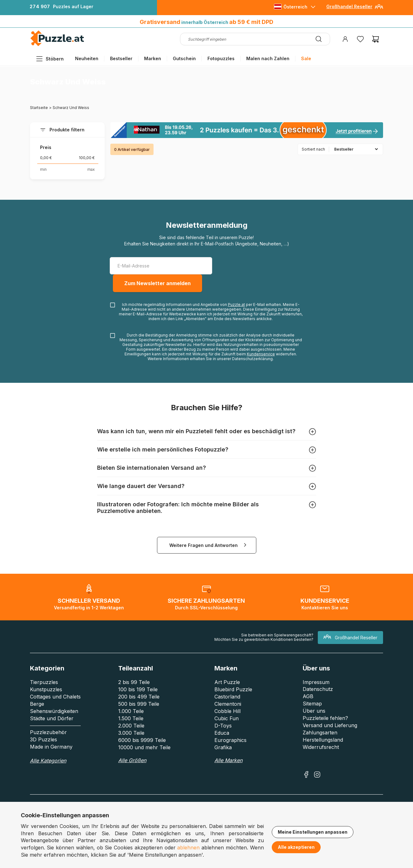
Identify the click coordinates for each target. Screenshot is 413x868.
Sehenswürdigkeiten (54, 711)
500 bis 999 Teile (139, 704)
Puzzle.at (236, 305)
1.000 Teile (131, 711)
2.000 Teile (131, 726)
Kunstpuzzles (46, 689)
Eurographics (230, 740)
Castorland (227, 697)
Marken (153, 58)
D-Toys (223, 726)
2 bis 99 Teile (134, 682)
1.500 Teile (131, 718)
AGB (308, 696)
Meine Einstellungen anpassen (313, 832)
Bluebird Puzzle (233, 689)
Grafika (223, 747)
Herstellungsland (323, 740)
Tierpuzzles (44, 682)
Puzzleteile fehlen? (325, 718)
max (91, 169)
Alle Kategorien (48, 761)
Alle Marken (228, 760)
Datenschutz (318, 689)
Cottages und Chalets (55, 697)
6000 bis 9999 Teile (142, 740)
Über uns (314, 711)
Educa (222, 733)
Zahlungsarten (320, 733)
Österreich (295, 7)
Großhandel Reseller (349, 6)
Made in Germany (51, 747)
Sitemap (312, 704)
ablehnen (188, 848)
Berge (37, 704)
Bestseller (121, 58)
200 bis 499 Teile (139, 697)
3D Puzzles (44, 739)
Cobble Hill (227, 711)
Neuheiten (87, 58)
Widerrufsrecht (321, 747)
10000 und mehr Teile (144, 747)
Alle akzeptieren (296, 847)
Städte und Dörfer (52, 718)
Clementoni (228, 704)
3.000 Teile (131, 733)
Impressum (316, 682)
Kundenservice (261, 354)
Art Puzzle (227, 682)
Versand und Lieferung (330, 725)
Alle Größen (132, 760)
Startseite (39, 108)
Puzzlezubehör (48, 732)
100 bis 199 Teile (138, 689)
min (43, 169)
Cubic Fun (227, 718)
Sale (306, 58)
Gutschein (184, 58)
